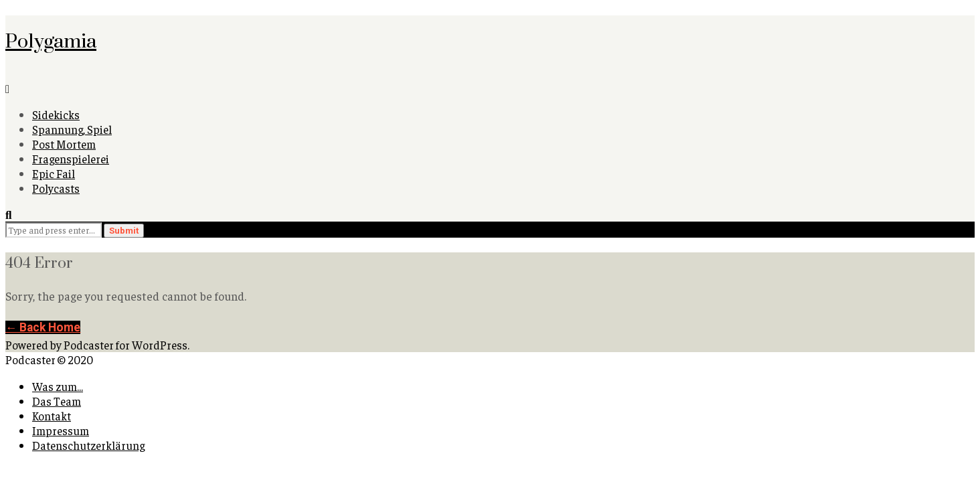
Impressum (61, 430)
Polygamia (51, 41)
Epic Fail (54, 173)
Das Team (57, 401)
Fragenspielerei (71, 159)
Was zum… (58, 386)
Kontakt (52, 416)
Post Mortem (64, 144)
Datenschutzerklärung (88, 445)
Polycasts (56, 188)
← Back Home (43, 327)
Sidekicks (56, 114)
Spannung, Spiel (72, 129)
